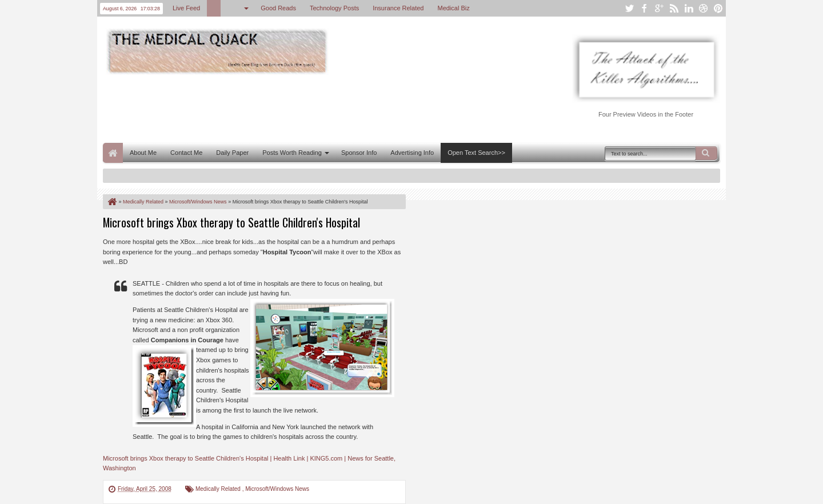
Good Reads (278, 8)
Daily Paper (232, 153)
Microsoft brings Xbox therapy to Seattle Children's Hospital (231, 222)
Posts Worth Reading (292, 153)
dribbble (704, 8)
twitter (629, 8)
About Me (143, 153)
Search (706, 153)
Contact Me (186, 153)
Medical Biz (453, 8)
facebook (644, 8)
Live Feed (186, 8)
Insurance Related (398, 8)
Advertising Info (412, 153)
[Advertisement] (311, 107)
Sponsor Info (359, 153)
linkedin (689, 8)
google (659, 8)
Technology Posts (334, 8)
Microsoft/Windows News (277, 489)
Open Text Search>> (476, 153)
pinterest (718, 8)
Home (113, 153)
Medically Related (219, 489)
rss (674, 8)
